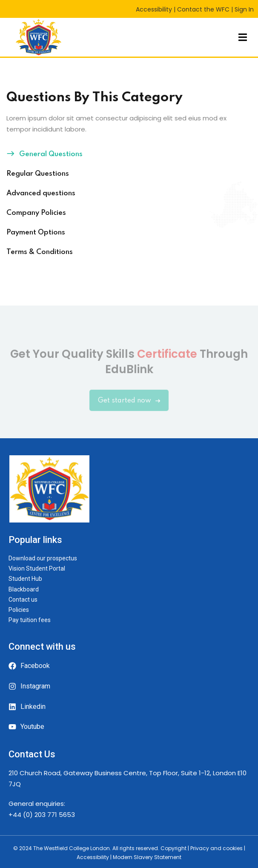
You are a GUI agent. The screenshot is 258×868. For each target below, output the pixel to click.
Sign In (244, 9)
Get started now (129, 405)
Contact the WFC (203, 9)
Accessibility (154, 9)
